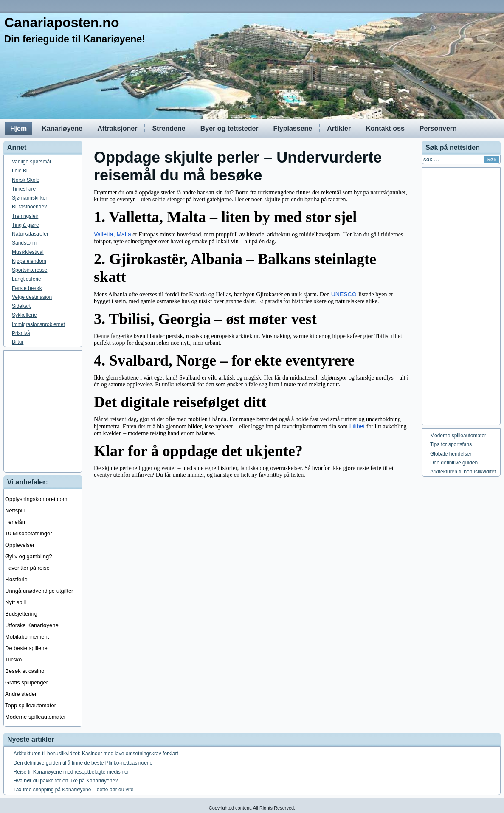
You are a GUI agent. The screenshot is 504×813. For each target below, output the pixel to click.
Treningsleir (25, 216)
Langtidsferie (27, 279)
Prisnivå (21, 333)
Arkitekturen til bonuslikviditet (463, 472)
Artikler (339, 128)
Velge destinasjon (32, 297)
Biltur (18, 342)
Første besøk (27, 288)
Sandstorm (24, 243)
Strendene (169, 128)
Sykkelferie (24, 315)
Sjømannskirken (30, 198)
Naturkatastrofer (30, 234)
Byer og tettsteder (229, 128)
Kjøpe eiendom (29, 261)
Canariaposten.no (62, 23)
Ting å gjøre (25, 225)
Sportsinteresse (30, 270)
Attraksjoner (117, 128)
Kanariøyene (62, 128)
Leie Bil (20, 171)
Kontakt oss (385, 128)
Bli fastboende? (30, 207)
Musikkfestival (28, 252)
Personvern (438, 128)
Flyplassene (293, 128)
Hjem (18, 128)
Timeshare (24, 189)
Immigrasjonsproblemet (38, 324)
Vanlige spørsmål (31, 162)
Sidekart (21, 306)
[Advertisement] (252, 411)
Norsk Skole (26, 180)
